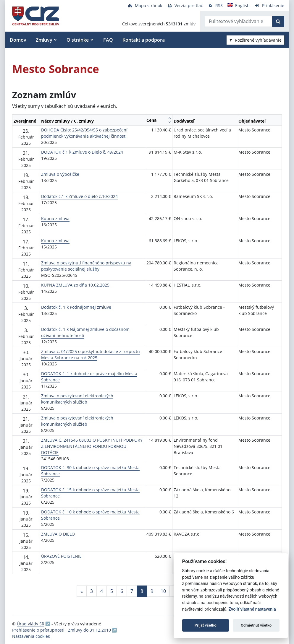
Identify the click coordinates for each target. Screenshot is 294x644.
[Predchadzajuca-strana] (82, 591)
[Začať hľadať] (278, 21)
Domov (18, 40)
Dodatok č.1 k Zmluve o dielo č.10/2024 (79, 196)
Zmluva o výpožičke (60, 174)
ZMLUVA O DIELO (58, 534)
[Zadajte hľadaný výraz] (239, 21)
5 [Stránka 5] (112, 591)
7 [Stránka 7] (132, 591)
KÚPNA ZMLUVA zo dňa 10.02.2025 (75, 285)
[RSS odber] (215, 5)
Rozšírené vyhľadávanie (255, 40)
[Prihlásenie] (269, 5)
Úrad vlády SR (31, 624)
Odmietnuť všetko (256, 625)
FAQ (108, 40)
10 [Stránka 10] (163, 591)
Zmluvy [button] (44, 40)
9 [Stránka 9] (152, 591)
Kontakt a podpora (144, 40)
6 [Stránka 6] (122, 591)
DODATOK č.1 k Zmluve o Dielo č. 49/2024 (82, 152)
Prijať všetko (206, 625)
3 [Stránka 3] (92, 591)
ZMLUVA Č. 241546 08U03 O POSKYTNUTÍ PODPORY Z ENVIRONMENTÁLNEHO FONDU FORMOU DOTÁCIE (92, 446)
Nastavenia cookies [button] (31, 636)
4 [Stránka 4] (102, 591)
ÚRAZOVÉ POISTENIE (61, 556)
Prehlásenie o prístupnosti (38, 630)
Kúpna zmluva (55, 218)
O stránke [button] (78, 40)
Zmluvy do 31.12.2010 (89, 630)
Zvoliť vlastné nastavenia (252, 609)
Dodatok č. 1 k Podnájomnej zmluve (76, 307)
